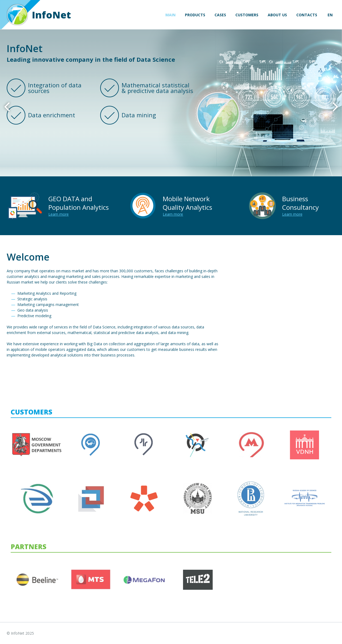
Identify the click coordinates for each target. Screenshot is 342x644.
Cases (220, 15)
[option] (171, 103)
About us (277, 15)
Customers (247, 15)
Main (170, 15)
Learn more (59, 214)
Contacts (307, 15)
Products (195, 15)
